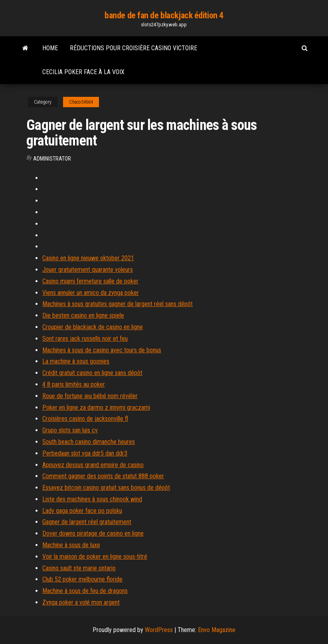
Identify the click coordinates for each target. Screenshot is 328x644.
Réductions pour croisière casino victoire (133, 48)
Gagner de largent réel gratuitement (87, 522)
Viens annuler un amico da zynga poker (91, 293)
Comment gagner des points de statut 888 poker (103, 476)
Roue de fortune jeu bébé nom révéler (90, 396)
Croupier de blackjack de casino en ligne (93, 327)
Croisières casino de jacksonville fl (85, 419)
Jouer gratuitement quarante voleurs (88, 270)
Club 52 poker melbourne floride (82, 579)
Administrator (52, 159)
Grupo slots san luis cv (70, 430)
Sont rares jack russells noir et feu (85, 339)
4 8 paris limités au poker (74, 384)
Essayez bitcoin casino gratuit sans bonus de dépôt (106, 488)
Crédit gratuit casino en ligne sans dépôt (92, 373)
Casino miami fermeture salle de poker (90, 281)
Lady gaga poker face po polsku (82, 511)
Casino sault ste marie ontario (79, 568)
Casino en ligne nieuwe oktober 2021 (88, 258)
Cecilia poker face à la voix (83, 72)
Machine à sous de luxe (71, 545)
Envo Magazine (217, 630)
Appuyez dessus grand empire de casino (93, 465)
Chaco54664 (81, 102)
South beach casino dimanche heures (89, 442)
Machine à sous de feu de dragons (85, 591)
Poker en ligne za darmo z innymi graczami (96, 407)
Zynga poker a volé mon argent (81, 602)
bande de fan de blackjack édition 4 (164, 15)
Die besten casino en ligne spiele (83, 315)
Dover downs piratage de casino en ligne (93, 533)
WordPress (159, 630)
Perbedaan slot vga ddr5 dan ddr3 (85, 453)
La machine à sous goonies (76, 361)
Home (50, 48)
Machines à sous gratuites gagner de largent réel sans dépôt (118, 304)
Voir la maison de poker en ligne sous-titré (95, 557)
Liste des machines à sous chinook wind (92, 499)
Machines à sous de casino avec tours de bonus (102, 350)
